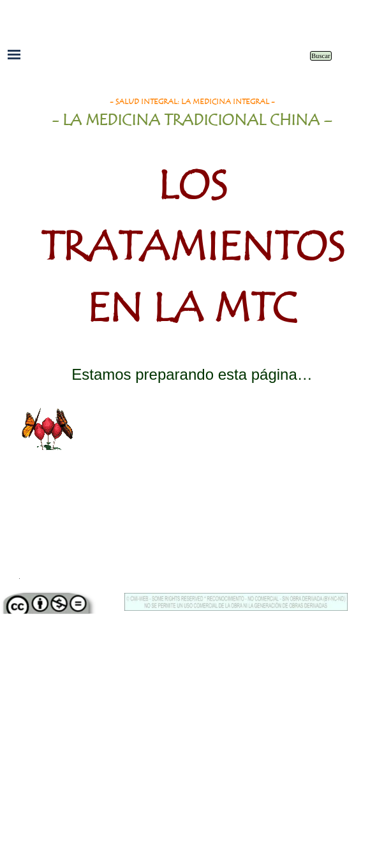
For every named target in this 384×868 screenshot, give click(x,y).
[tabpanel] (192, 224)
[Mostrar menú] (14, 54)
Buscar (321, 56)
